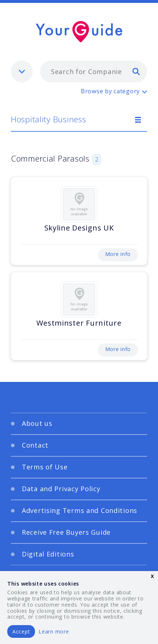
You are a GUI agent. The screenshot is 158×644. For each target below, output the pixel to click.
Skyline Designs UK (79, 228)
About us (37, 423)
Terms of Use (45, 467)
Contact (35, 445)
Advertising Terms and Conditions (80, 510)
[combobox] (94, 72)
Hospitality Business (48, 119)
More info (118, 254)
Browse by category (110, 91)
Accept (21, 631)
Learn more (54, 631)
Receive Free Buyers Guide (66, 532)
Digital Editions (48, 554)
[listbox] (22, 72)
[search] (136, 71)
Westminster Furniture (79, 323)
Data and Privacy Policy (61, 489)
